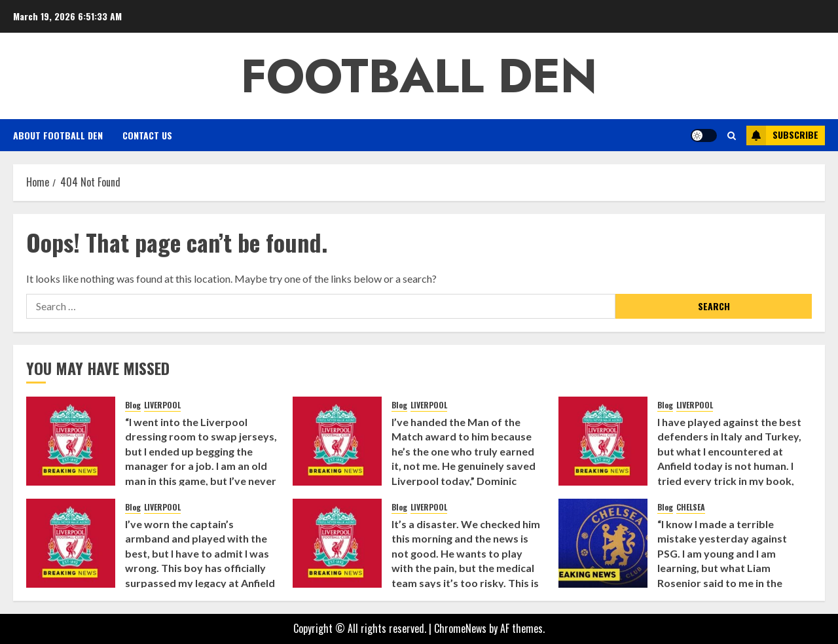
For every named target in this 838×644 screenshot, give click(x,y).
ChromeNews (460, 628)
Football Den (419, 76)
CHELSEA (691, 507)
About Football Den (58, 135)
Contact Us (147, 135)
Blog (133, 405)
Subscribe (782, 135)
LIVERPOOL (162, 405)
